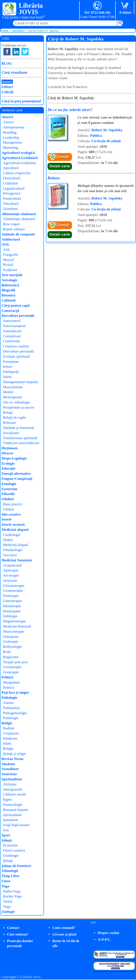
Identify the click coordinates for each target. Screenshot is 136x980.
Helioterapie (12, 606)
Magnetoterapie (14, 621)
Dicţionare (10, 448)
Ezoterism (9, 489)
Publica (96, 136)
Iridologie (10, 616)
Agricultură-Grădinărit (20, 158)
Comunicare (12, 336)
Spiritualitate (12, 779)
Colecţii (7, 92)
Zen (6, 830)
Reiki (7, 652)
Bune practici (13, 504)
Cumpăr (63, 157)
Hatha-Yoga (12, 891)
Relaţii (8, 413)
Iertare (8, 367)
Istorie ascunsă (13, 524)
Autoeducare (12, 331)
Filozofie (8, 494)
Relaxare (9, 423)
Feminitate (11, 362)
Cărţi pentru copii (16, 306)
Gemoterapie (12, 601)
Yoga (5, 886)
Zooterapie (11, 672)
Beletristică (10, 285)
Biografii (8, 290)
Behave (54, 178)
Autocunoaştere (14, 326)
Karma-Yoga (12, 896)
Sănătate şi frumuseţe (19, 428)
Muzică (8, 260)
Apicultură (11, 168)
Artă (5, 244)
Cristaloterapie (14, 586)
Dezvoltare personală (18, 316)
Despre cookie (108, 933)
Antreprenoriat (14, 127)
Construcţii (10, 311)
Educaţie (8, 468)
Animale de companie (18, 234)
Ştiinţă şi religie (15, 754)
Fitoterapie (11, 596)
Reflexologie (12, 647)
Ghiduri (8, 499)
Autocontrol (12, 321)
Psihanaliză (11, 708)
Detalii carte (60, 166)
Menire (8, 392)
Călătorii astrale (15, 794)
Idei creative (11, 514)
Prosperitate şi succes (19, 407)
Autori (7, 82)
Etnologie (9, 484)
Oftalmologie (13, 550)
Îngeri (7, 799)
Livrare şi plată (64, 934)
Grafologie (11, 856)
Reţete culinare (14, 229)
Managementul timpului (21, 382)
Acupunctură (12, 565)
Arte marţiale (12, 275)
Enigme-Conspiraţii (17, 479)
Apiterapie (11, 570)
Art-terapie (11, 575)
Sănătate (8, 764)
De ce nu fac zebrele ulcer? (70, 110)
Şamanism (11, 820)
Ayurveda (10, 581)
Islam (7, 743)
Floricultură (12, 178)
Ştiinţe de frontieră (16, 866)
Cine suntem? (18, 934)
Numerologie (13, 805)
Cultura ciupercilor (17, 173)
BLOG (7, 63)
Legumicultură (14, 188)
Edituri (7, 87)
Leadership (11, 138)
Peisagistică (12, 193)
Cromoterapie (13, 591)
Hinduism (10, 738)
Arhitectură (11, 239)
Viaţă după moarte (16, 825)
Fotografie (11, 255)
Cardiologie (12, 535)
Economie (10, 845)
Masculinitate (13, 387)
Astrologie (9, 280)
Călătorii (8, 300)
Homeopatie (12, 611)
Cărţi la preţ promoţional (21, 101)
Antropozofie (13, 789)
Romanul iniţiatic (16, 810)
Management (13, 142)
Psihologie (9, 698)
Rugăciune (11, 657)
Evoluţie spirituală (16, 356)
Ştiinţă (7, 840)
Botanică (8, 295)
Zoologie (8, 912)
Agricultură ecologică (18, 153)
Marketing (11, 148)
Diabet (8, 540)
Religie (7, 723)
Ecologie (8, 463)
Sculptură (10, 270)
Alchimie (10, 784)
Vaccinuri (10, 555)
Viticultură (11, 204)
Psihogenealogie (15, 713)
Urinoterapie (12, 667)
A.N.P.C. (104, 939)
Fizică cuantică (14, 850)
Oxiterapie (11, 642)
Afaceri (7, 117)
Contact (13, 928)
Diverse (7, 453)
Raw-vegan (11, 224)
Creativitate (11, 341)
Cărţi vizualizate (14, 72)
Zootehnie (10, 209)
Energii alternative (16, 474)
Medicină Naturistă (17, 560)
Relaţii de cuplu (15, 417)
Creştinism (11, 733)
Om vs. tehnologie (16, 402)
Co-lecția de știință (106, 141)
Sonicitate (9, 774)
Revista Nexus (12, 759)
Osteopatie (11, 637)
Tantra (8, 901)
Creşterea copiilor (16, 346)
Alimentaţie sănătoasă (19, 214)
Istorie (7, 519)
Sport (6, 835)
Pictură (8, 265)
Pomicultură (12, 199)
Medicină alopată (15, 530)
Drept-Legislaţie (14, 458)
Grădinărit (10, 183)
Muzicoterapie (13, 631)
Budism (9, 728)
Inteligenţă (11, 372)
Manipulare (11, 682)
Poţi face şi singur (15, 692)
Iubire (7, 377)
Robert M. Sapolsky (107, 130)
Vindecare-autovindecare (21, 443)
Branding (10, 132)
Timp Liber (10, 876)
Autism (8, 703)
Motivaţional (12, 397)
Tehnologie (10, 871)
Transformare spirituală (20, 438)
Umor (6, 881)
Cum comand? (64, 928)
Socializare (11, 433)
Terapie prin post (15, 662)
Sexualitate (10, 769)
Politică (7, 677)
